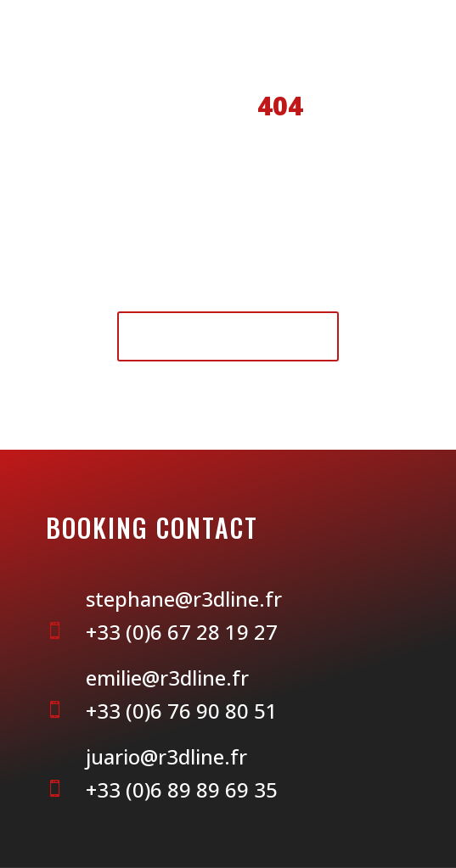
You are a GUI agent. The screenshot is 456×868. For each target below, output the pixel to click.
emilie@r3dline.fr (167, 678)
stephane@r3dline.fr (184, 599)
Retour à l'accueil (228, 336)
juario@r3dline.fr (166, 756)
